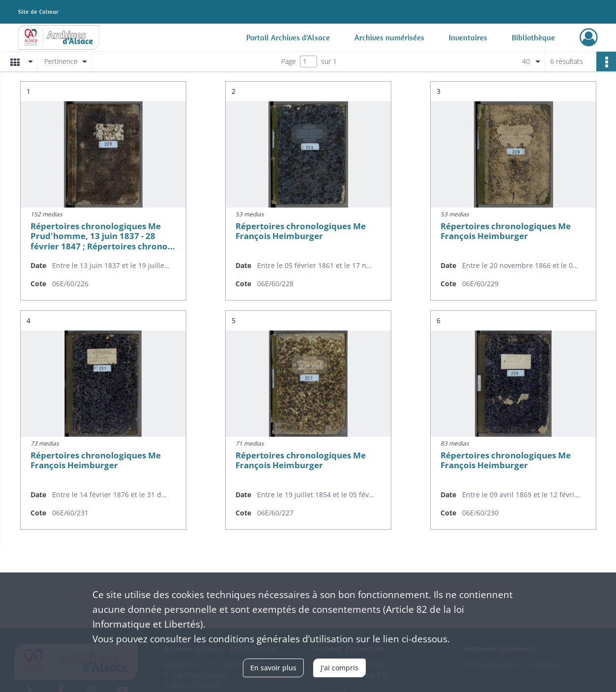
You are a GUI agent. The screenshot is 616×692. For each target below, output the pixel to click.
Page (289, 61)
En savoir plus (273, 668)
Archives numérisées (389, 37)
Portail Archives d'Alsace (288, 37)
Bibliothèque (533, 37)
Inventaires (468, 37)
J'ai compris (339, 668)
